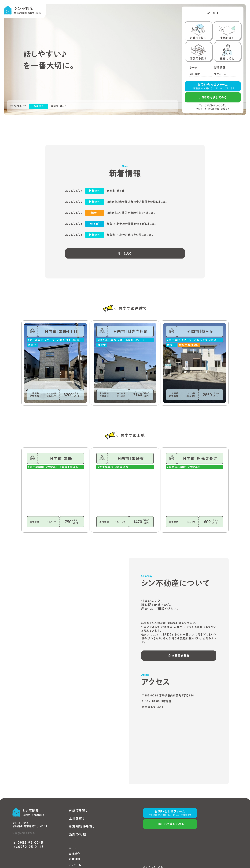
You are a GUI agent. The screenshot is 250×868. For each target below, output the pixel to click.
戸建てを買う (78, 810)
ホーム (73, 848)
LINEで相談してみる (213, 97)
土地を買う (77, 818)
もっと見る (125, 253)
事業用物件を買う (82, 826)
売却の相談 (77, 834)
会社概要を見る (179, 656)
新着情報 (74, 859)
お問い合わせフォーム (213, 87)
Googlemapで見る (24, 833)
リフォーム (75, 865)
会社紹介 (74, 854)
